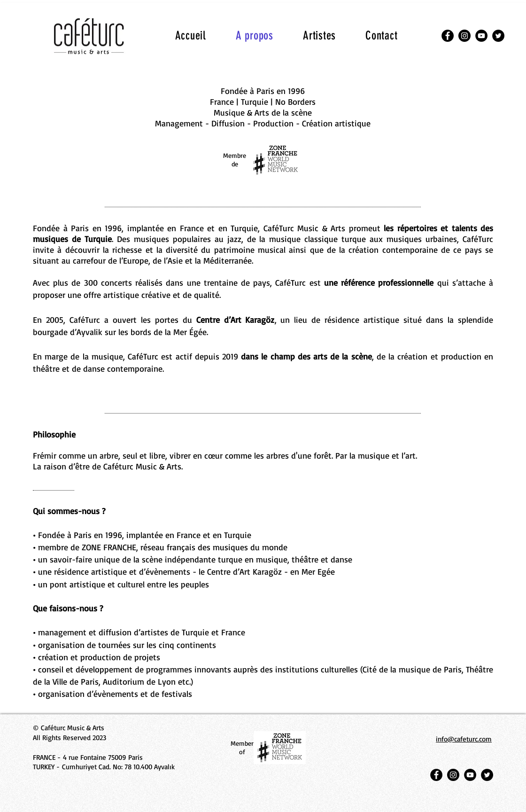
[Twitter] (498, 36)
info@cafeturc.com (464, 739)
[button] (320, 35)
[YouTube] (481, 36)
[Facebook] (448, 36)
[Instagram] (464, 36)
